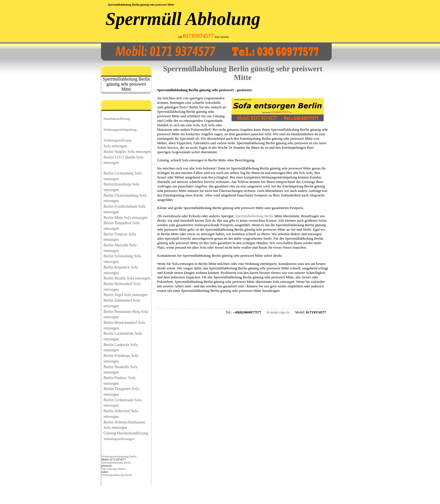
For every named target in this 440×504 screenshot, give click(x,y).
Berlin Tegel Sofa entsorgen (126, 295)
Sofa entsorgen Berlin (114, 469)
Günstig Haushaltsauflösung (126, 433)
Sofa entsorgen (115, 146)
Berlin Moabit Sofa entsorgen (127, 278)
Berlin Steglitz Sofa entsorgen (127, 152)
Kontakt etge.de (278, 312)
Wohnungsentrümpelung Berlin (119, 456)
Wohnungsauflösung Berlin (117, 475)
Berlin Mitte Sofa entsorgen (126, 217)
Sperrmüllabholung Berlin (116, 463)
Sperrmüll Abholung (183, 19)
